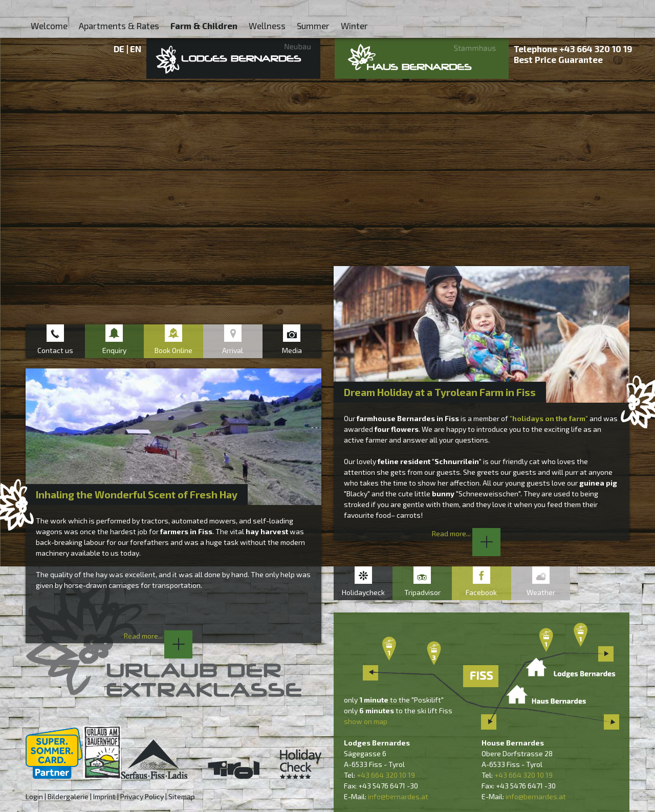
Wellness (267, 26)
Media (292, 350)
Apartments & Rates (119, 26)
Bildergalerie (68, 796)
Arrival (233, 350)
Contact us (55, 350)
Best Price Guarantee (558, 59)
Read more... (466, 533)
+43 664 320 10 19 (596, 49)
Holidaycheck (363, 592)
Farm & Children (204, 26)
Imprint (104, 796)
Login (34, 796)
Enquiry (114, 350)
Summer (313, 26)
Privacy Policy (142, 796)
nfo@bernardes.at (399, 796)
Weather (541, 592)
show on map (366, 721)
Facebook (481, 592)
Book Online (173, 350)
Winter (354, 26)
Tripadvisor (422, 592)
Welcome (49, 26)
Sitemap (182, 796)
